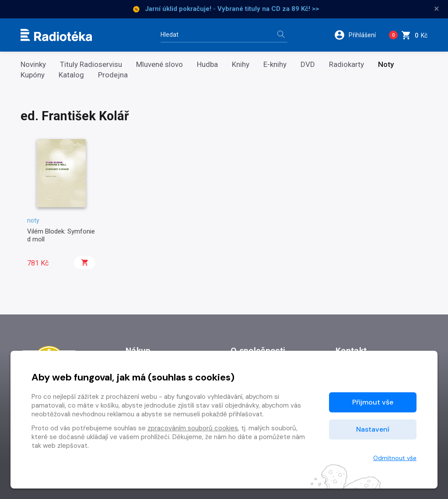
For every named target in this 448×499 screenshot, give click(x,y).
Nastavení (373, 429)
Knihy (241, 65)
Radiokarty (346, 65)
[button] (358, 35)
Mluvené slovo (159, 65)
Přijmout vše (373, 402)
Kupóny (33, 75)
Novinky (33, 65)
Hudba (207, 65)
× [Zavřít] (437, 9)
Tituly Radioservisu (91, 65)
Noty (386, 65)
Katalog (71, 75)
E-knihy (275, 65)
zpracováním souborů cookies (193, 428)
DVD (308, 65)
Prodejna (113, 75)
